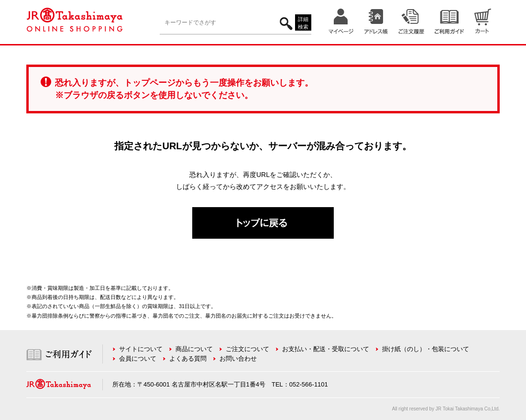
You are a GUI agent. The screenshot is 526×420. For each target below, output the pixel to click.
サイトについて (141, 349)
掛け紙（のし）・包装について (426, 349)
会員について (138, 359)
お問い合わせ (238, 359)
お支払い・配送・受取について (326, 349)
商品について (194, 349)
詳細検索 (303, 23)
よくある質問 (188, 359)
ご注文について (247, 349)
